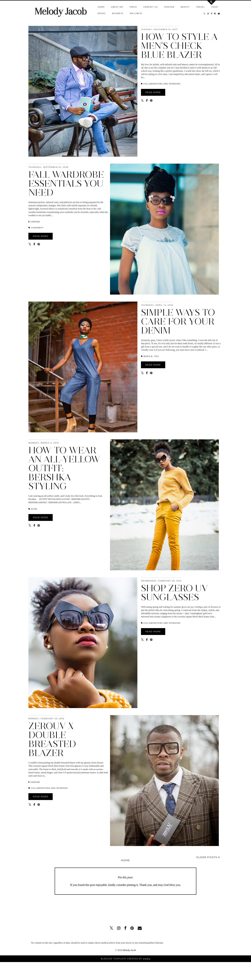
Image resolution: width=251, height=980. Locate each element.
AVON (33, 509)
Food (215, 7)
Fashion (169, 7)
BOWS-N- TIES (150, 356)
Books (102, 13)
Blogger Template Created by (125, 959)
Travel (200, 7)
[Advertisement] (125, 909)
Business (118, 13)
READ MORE (153, 92)
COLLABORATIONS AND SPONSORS (161, 84)
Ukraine (34, 222)
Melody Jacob (61, 11)
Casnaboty (36, 228)
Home (101, 7)
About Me (117, 7)
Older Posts (208, 857)
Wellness (136, 13)
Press (133, 7)
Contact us (151, 7)
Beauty (185, 7)
